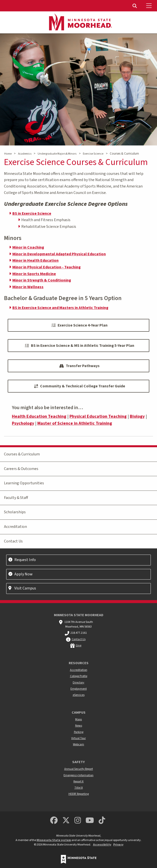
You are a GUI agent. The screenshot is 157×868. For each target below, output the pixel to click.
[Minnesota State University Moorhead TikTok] (102, 821)
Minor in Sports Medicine (34, 274)
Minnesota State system (54, 840)
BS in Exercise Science (32, 213)
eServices (79, 695)
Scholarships (15, 512)
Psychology (23, 423)
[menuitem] (135, 6)
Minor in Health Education (35, 260)
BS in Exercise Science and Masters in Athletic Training (60, 308)
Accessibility (102, 845)
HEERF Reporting (79, 794)
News (79, 726)
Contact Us (13, 541)
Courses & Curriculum (22, 454)
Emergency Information (78, 775)
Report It (78, 782)
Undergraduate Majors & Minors (57, 154)
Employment (79, 689)
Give (78, 645)
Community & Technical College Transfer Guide (80, 386)
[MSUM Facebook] (54, 821)
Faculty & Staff (16, 498)
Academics (25, 154)
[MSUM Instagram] (78, 821)
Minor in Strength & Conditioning (42, 280)
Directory (78, 683)
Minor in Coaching (28, 247)
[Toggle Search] (135, 6)
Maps (78, 719)
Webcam (78, 744)
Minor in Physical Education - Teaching (46, 267)
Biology (137, 416)
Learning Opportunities (24, 483)
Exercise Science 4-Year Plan (80, 325)
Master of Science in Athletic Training (75, 423)
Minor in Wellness (28, 287)
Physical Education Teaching (98, 416)
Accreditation (15, 527)
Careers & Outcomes (21, 469)
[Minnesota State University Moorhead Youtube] (90, 821)
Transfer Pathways (79, 366)
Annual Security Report (79, 769)
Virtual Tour (78, 738)
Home (8, 154)
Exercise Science (93, 154)
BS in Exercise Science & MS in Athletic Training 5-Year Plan (80, 346)
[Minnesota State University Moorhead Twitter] (66, 821)
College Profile (79, 676)
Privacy (118, 845)
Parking (79, 732)
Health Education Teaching (39, 416)
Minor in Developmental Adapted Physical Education (59, 254)
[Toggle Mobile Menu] (150, 6)
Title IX (79, 788)
